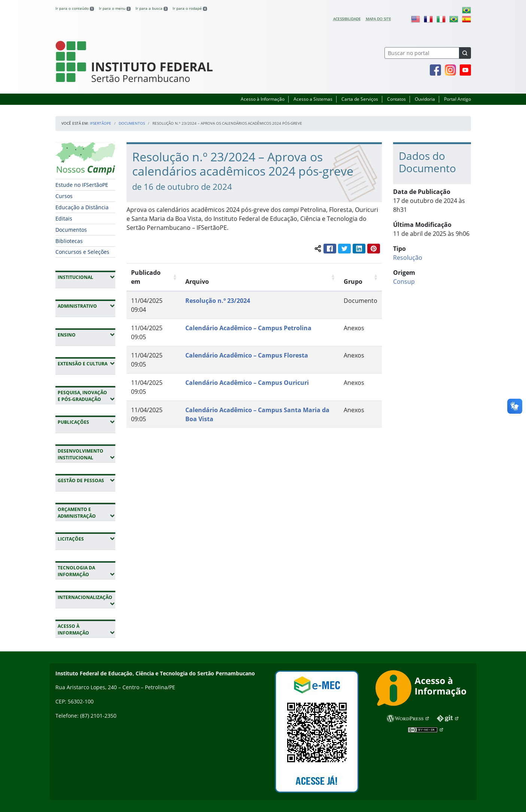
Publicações (86, 422)
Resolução (408, 258)
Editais (64, 218)
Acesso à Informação (263, 99)
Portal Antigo (457, 99)
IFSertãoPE (101, 123)
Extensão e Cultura (86, 364)
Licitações (86, 539)
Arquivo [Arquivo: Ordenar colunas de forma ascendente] (197, 282)
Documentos (132, 123)
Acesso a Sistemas (313, 99)
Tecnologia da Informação (86, 571)
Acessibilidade (347, 19)
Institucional (86, 277)
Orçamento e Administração (86, 513)
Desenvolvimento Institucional (86, 454)
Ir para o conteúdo (75, 8)
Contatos (396, 99)
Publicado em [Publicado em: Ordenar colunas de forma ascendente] (146, 277)
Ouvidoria (425, 99)
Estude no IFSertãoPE (82, 185)
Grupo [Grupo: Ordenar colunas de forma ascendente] (353, 282)
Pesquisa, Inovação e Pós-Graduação (86, 396)
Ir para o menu (115, 8)
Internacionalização (85, 600)
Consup (404, 282)
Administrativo (86, 306)
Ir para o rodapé (190, 8)
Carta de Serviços (360, 99)
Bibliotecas (69, 241)
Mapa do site (378, 19)
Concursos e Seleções (82, 252)
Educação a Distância (82, 207)
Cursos (64, 196)
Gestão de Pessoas (86, 480)
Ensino (86, 335)
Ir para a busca (152, 8)
